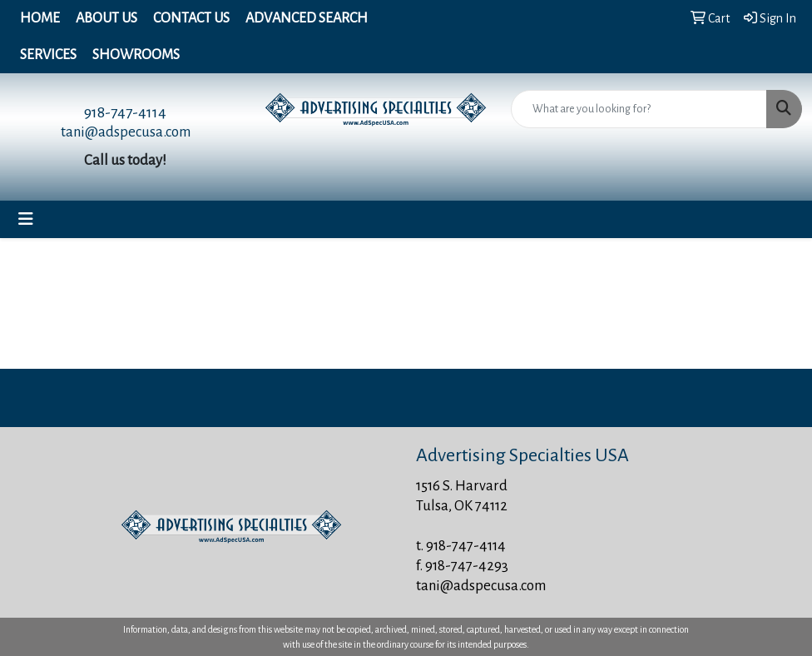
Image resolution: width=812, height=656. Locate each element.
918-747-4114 (125, 112)
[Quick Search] (639, 109)
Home (40, 18)
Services (48, 55)
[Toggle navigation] (26, 219)
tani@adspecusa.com (126, 132)
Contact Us (191, 18)
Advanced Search (307, 18)
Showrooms (136, 55)
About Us (106, 18)
